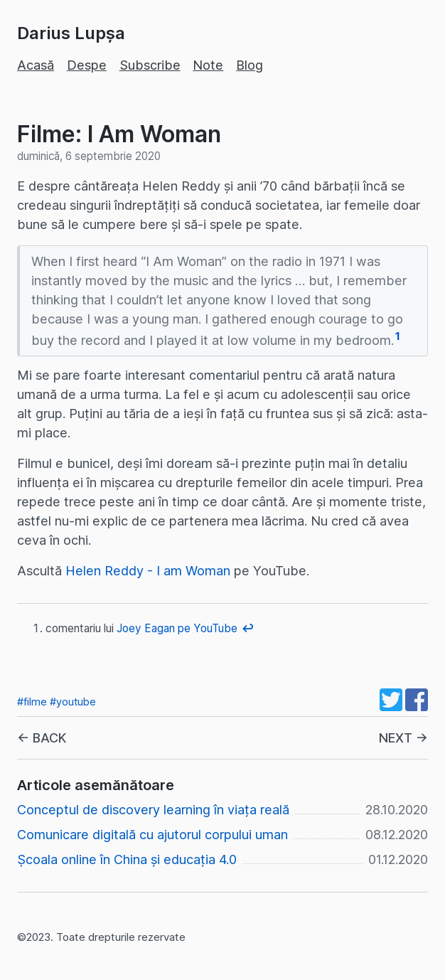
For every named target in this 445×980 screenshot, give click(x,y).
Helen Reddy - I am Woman (148, 571)
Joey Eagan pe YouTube (177, 628)
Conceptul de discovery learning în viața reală (153, 810)
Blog (250, 65)
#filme (32, 702)
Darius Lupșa (71, 33)
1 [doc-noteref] (398, 336)
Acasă (36, 65)
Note (208, 65)
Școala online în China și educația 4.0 (127, 859)
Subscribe (150, 65)
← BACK (42, 738)
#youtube (73, 702)
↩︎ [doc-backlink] (248, 628)
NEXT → (403, 738)
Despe (87, 65)
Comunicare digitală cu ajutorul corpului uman (152, 835)
